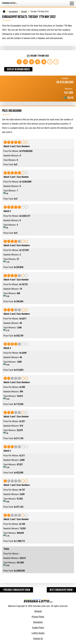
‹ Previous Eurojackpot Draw (16, 590)
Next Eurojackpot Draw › (61, 590)
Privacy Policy (38, 617)
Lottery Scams (38, 633)
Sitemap (38, 611)
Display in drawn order (18, 69)
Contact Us (38, 638)
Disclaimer (38, 622)
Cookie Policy (38, 628)
